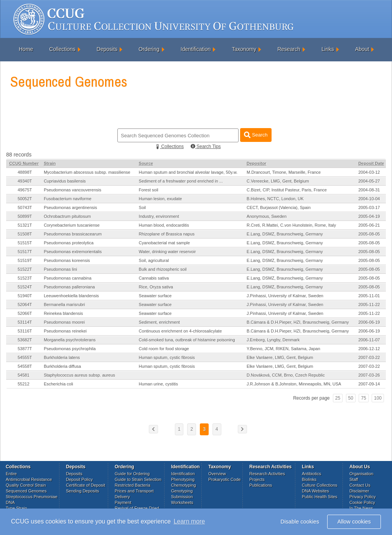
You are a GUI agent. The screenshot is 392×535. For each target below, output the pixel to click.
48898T (25, 172)
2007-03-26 (369, 375)
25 (338, 398)
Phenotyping (183, 479)
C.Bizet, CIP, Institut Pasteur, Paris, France (287, 190)
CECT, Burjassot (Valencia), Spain (279, 207)
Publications (261, 485)
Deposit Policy (79, 479)
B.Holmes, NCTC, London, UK (275, 199)
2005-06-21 (369, 225)
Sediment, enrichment (159, 322)
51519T (25, 260)
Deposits (107, 49)
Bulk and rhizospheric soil (163, 269)
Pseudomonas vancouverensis (72, 190)
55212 (24, 384)
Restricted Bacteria (133, 485)
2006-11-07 (369, 340)
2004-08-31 (369, 190)
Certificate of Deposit (86, 485)
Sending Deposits (82, 491)
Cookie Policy (362, 502)
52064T (25, 305)
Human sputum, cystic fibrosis (167, 357)
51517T (25, 252)
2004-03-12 (369, 172)
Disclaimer (359, 491)
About (362, 49)
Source (146, 163)
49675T (25, 190)
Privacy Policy (362, 497)
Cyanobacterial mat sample (164, 243)
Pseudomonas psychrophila (70, 349)
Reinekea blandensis (63, 313)
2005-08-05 (369, 234)
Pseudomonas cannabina (68, 278)
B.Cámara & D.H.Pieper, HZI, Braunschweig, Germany (298, 322)
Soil (142, 207)
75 (363, 398)
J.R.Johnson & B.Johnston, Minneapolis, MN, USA (294, 384)
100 (378, 398)
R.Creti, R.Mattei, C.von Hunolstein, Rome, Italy (291, 225)
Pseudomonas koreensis (67, 260)
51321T (25, 225)
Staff (354, 479)
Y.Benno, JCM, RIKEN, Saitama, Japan (283, 349)
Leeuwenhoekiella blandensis (71, 296)
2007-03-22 (369, 357)
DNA (10, 502)
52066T (25, 313)
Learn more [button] (189, 521)
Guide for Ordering (132, 474)
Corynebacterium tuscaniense (72, 225)
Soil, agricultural (154, 260)
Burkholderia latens (62, 357)
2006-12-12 (369, 349)
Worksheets (182, 502)
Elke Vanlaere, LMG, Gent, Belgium (280, 357)
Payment (123, 502)
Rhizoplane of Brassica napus (167, 234)
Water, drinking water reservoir (167, 252)
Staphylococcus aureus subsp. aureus (79, 375)
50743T (25, 207)
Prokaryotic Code (224, 479)
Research (289, 49)
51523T (25, 278)
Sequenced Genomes (26, 491)
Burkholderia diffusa (62, 366)
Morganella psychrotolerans (70, 340)
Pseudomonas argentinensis (70, 207)
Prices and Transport (134, 491)
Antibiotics (311, 474)
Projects (257, 479)
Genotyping (182, 491)
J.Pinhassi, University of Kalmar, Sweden (285, 296)
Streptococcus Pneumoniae (32, 497)
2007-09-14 (369, 384)
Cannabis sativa (154, 278)
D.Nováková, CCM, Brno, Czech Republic (286, 375)
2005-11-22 (369, 305)
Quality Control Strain (26, 485)
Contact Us (360, 485)
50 (351, 398)
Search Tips (206, 147)
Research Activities (267, 474)
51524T (25, 287)
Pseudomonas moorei (64, 322)
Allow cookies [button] (354, 522)
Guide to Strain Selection (138, 479)
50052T (25, 199)
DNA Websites (315, 491)
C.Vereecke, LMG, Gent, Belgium (278, 181)
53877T (25, 349)
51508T (25, 234)
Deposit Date (371, 163)
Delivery (122, 497)
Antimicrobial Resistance (29, 479)
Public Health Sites (320, 497)
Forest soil (149, 190)
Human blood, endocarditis (164, 225)
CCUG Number (24, 163)
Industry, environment (159, 216)
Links (328, 49)
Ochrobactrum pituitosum (67, 216)
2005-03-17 (369, 207)
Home (26, 49)
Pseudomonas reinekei (65, 331)
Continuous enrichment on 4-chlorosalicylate (180, 331)
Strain (50, 163)
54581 (24, 375)
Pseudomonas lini (60, 269)
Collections (62, 49)
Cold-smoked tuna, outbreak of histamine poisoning (187, 340)
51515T (25, 243)
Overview (217, 474)
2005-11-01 (369, 296)
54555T (25, 357)
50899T (25, 216)
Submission (182, 497)
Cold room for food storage (164, 349)
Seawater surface (155, 296)
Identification (196, 49)
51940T (25, 296)
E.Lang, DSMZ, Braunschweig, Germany (285, 234)
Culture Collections (320, 485)
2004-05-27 (369, 181)
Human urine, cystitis (158, 384)
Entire (11, 474)
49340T (25, 181)
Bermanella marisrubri (64, 305)
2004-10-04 (369, 199)
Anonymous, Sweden (267, 216)
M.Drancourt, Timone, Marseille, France (284, 172)
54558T (25, 366)
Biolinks (309, 479)
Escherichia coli (58, 384)
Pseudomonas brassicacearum (73, 234)
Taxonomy (244, 49)
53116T (25, 331)
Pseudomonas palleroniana (69, 287)
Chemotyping (184, 485)
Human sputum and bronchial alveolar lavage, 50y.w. (188, 172)
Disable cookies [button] (300, 522)
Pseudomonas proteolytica (69, 243)
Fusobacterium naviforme (68, 199)
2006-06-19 (369, 322)
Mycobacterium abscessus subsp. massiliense (87, 172)
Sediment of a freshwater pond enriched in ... (181, 181)
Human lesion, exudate (161, 199)
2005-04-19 (369, 216)
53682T (25, 340)
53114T (25, 322)
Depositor (256, 163)
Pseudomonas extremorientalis (73, 252)
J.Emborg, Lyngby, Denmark (273, 340)
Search (256, 135)
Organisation (361, 474)
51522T (25, 269)
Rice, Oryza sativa (156, 287)
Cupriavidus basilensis (65, 181)
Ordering (149, 49)
